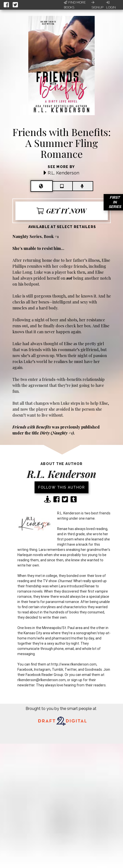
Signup (97, 5)
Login (111, 5)
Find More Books (75, 5)
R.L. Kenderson (63, 173)
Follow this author (61, 487)
